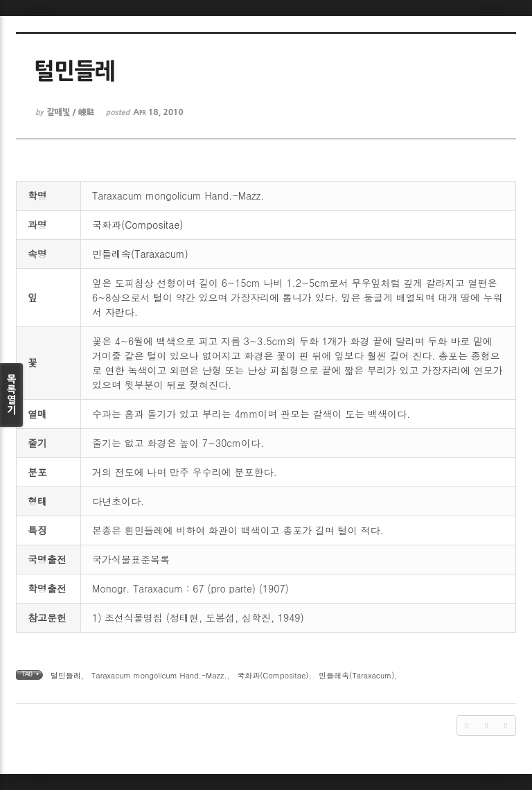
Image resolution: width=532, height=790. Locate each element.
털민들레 (66, 675)
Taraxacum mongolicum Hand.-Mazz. (159, 675)
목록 (11, 395)
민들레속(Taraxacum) (140, 254)
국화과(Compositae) (138, 225)
